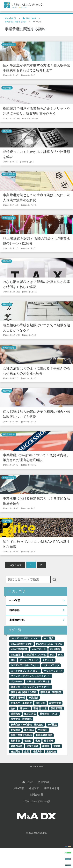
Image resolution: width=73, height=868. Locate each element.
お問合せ (36, 795)
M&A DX (38, 833)
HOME (28, 782)
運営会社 (44, 782)
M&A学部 (7, 88)
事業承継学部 (9, 45)
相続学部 (7, 131)
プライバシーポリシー (36, 801)
